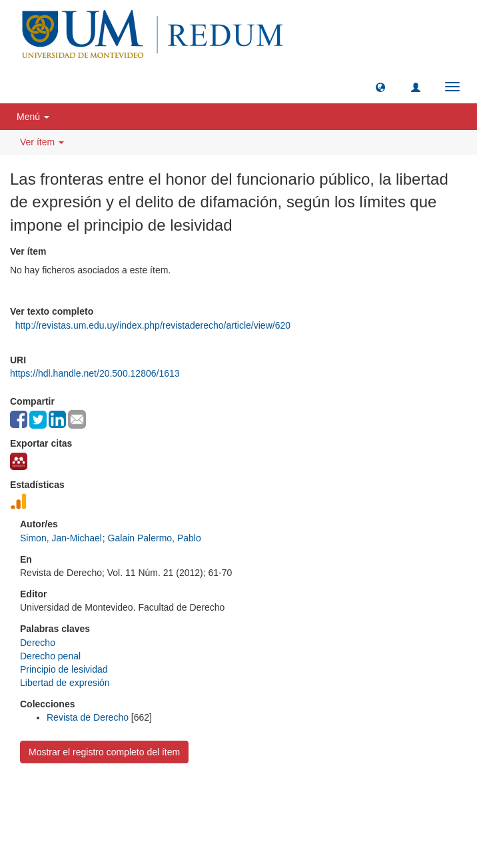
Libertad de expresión (65, 683)
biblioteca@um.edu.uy (354, 818)
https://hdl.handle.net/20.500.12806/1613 (95, 373)
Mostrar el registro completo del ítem (104, 752)
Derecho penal (50, 656)
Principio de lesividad (64, 669)
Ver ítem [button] (42, 142)
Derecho (38, 643)
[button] (380, 87)
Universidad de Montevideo (211, 799)
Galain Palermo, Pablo (155, 538)
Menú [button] (33, 117)
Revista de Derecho (88, 717)
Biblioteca (310, 799)
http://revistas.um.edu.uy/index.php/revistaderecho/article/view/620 (153, 325)
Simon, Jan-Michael (61, 538)
